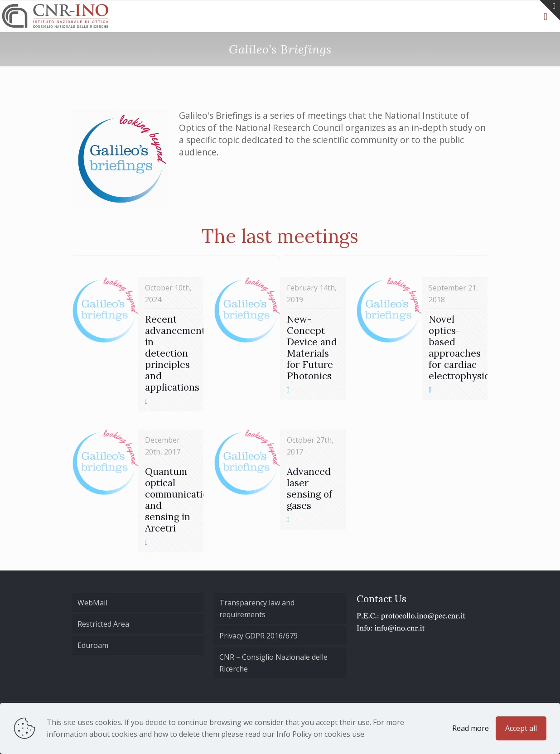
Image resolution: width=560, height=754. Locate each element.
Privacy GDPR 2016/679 (258, 636)
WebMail (92, 603)
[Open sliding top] (550, 10)
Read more (471, 728)
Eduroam (93, 645)
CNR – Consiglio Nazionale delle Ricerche (273, 663)
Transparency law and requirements (257, 609)
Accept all (521, 728)
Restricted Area (103, 624)
